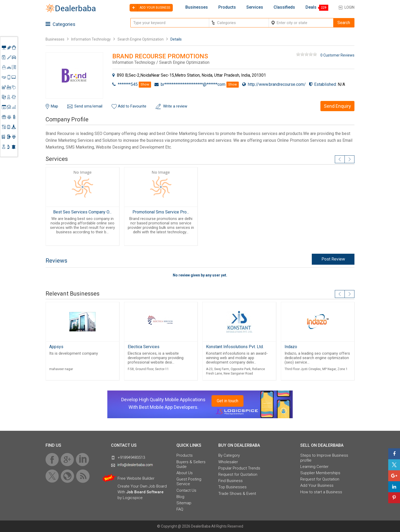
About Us (185, 473)
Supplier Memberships (320, 473)
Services (255, 7)
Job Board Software (145, 492)
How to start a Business (321, 492)
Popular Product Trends (239, 468)
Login (349, 7)
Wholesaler (228, 462)
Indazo (291, 347)
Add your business (150, 8)
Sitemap (184, 503)
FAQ (180, 509)
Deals (311, 7)
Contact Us (186, 490)
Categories (60, 24)
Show (145, 84)
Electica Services (144, 347)
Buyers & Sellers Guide (191, 464)
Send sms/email (88, 106)
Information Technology (91, 39)
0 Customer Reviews (337, 55)
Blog (180, 497)
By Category (229, 455)
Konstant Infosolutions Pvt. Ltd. (235, 347)
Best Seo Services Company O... (82, 212)
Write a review (175, 106)
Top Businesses (232, 487)
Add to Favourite (132, 106)
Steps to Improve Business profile (324, 458)
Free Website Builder (136, 478)
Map (54, 106)
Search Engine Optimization (141, 39)
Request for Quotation (238, 474)
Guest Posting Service (189, 482)
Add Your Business (317, 485)
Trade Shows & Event (237, 494)
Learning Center (314, 467)
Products (227, 7)
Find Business (230, 481)
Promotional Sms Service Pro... (161, 212)
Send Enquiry (337, 106)
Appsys (56, 347)
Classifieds (284, 7)
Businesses (197, 7)
